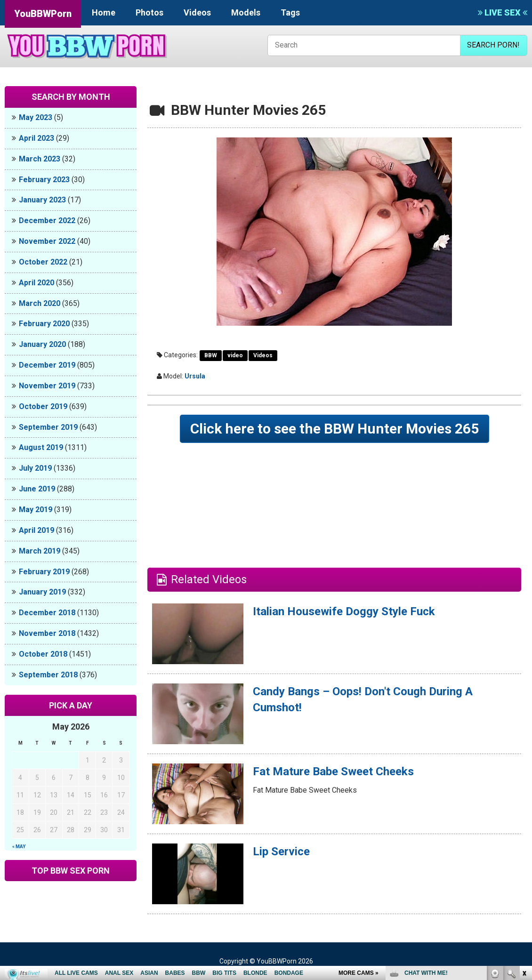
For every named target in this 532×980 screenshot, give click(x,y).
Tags (290, 12)
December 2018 (47, 613)
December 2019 (47, 365)
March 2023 (40, 159)
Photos (149, 12)
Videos (197, 12)
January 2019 (42, 592)
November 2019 (47, 386)
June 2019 (37, 489)
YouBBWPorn (43, 14)
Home (104, 12)
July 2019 (35, 468)
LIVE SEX (503, 12)
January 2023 (42, 200)
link (524, 833)
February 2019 (44, 572)
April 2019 (36, 530)
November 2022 (47, 241)
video (235, 355)
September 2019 (48, 427)
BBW (211, 355)
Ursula (195, 376)
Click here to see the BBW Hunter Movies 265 (335, 429)
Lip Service (281, 851)
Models (246, 12)
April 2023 (36, 138)
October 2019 (43, 406)
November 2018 (47, 633)
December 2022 (47, 221)
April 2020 (36, 283)
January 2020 (42, 344)
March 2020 (40, 303)
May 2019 (36, 510)
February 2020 (44, 324)
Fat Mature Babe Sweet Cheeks (333, 771)
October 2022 (43, 262)
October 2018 (43, 654)
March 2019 (40, 551)
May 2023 (36, 117)
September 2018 (48, 675)
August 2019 (41, 447)
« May (19, 847)
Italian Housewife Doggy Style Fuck (344, 611)
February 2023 (44, 180)
